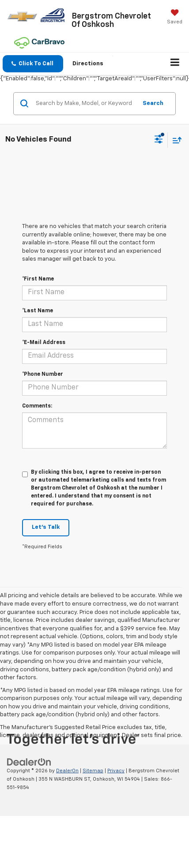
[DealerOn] (29, 762)
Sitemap (93, 771)
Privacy (116, 771)
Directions (88, 64)
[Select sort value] (175, 140)
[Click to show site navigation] (175, 64)
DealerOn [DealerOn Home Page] (67, 771)
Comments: (37, 406)
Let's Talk (46, 527)
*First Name (38, 279)
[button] (33, 64)
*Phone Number (43, 374)
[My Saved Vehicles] (175, 18)
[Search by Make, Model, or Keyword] (85, 104)
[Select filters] (159, 140)
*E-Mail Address (44, 343)
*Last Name (38, 311)
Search (153, 103)
